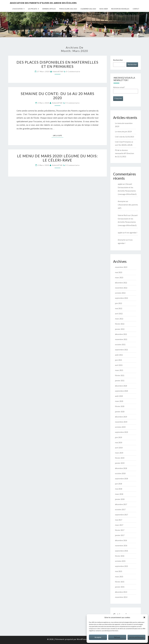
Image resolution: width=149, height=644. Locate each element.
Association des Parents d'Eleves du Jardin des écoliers (43, 3)
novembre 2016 (121, 546)
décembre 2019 (121, 417)
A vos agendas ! (131, 233)
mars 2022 (119, 319)
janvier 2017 (120, 535)
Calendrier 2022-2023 (88, 9)
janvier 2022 (120, 329)
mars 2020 (119, 401)
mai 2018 (119, 489)
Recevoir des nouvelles (120, 9)
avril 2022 (119, 314)
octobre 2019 (120, 427)
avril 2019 (119, 448)
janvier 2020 (120, 412)
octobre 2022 (120, 293)
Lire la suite (58, 135)
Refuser (117, 637)
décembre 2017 (121, 504)
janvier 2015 (120, 587)
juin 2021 (119, 360)
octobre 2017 (120, 509)
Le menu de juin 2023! (123, 132)
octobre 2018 (120, 473)
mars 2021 (119, 370)
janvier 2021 (120, 381)
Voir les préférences (136, 637)
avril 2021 (119, 365)
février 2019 (120, 458)
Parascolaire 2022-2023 (68, 9)
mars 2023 (119, 277)
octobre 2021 (120, 344)
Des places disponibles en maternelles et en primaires (57, 64)
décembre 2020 (121, 386)
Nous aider (104, 9)
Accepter (98, 637)
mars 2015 (119, 577)
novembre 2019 (121, 422)
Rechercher (118, 60)
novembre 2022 (121, 288)
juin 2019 (119, 437)
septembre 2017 (121, 515)
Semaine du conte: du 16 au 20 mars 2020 (58, 96)
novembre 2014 (121, 597)
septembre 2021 (121, 350)
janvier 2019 (120, 463)
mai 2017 (119, 520)
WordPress (82, 639)
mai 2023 (119, 272)
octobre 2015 (120, 561)
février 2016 (120, 556)
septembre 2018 (121, 479)
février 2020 (120, 406)
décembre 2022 (121, 283)
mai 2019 (119, 442)
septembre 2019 (121, 432)
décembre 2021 (121, 334)
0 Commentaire (73, 71)
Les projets (33, 9)
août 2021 (119, 355)
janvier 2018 (120, 499)
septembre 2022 (121, 298)
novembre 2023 (121, 267)
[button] (144, 617)
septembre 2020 (121, 391)
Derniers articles (49, 9)
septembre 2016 (121, 551)
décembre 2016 (121, 540)
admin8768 (58, 71)
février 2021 (120, 375)
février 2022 (120, 324)
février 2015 (120, 582)
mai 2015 (119, 571)
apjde (120, 184)
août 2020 (119, 396)
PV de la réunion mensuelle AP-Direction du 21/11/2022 (124, 153)
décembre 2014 (121, 592)
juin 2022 (119, 303)
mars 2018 (119, 494)
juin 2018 (119, 484)
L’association (17, 9)
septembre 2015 (121, 566)
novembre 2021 (121, 339)
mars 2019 (119, 453)
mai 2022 (119, 308)
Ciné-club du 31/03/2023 (124, 137)
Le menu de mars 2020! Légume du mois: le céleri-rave (57, 158)
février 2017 (120, 530)
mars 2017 (119, 525)
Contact (136, 9)
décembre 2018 (121, 468)
